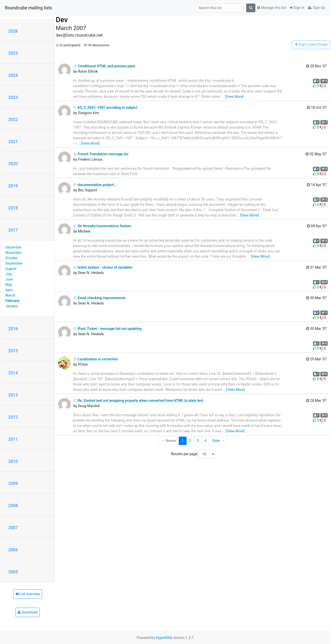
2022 (13, 119)
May (9, 285)
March (10, 295)
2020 (13, 164)
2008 (13, 505)
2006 (13, 550)
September (14, 263)
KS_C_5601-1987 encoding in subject (105, 108)
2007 (13, 528)
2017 (13, 230)
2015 (13, 351)
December (13, 247)
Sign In (297, 8)
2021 (13, 142)
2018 (13, 208)
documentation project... (95, 185)
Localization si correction (96, 359)
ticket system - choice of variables (103, 267)
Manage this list (272, 8)
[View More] (234, 97)
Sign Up (316, 8)
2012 (13, 417)
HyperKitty (164, 638)
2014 (13, 373)
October (12, 258)
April (9, 290)
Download (28, 612)
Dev (62, 20)
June (9, 279)
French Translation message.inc (101, 154)
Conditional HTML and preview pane (104, 66)
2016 (13, 329)
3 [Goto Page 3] (198, 441)
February (12, 301)
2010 (13, 461)
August (11, 269)
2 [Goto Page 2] (190, 441)
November (13, 253)
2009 (13, 483)
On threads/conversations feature (102, 226)
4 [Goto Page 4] (205, 441)
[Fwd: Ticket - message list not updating (107, 329)
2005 (13, 572)
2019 (13, 186)
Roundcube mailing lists (28, 8)
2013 (13, 395)
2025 (13, 53)
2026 (13, 31)
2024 (13, 75)
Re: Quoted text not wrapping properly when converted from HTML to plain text (138, 401)
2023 (13, 97)
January (12, 306)
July (9, 274)
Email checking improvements (100, 298)
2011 (13, 439)
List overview (28, 594)
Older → (218, 441)
